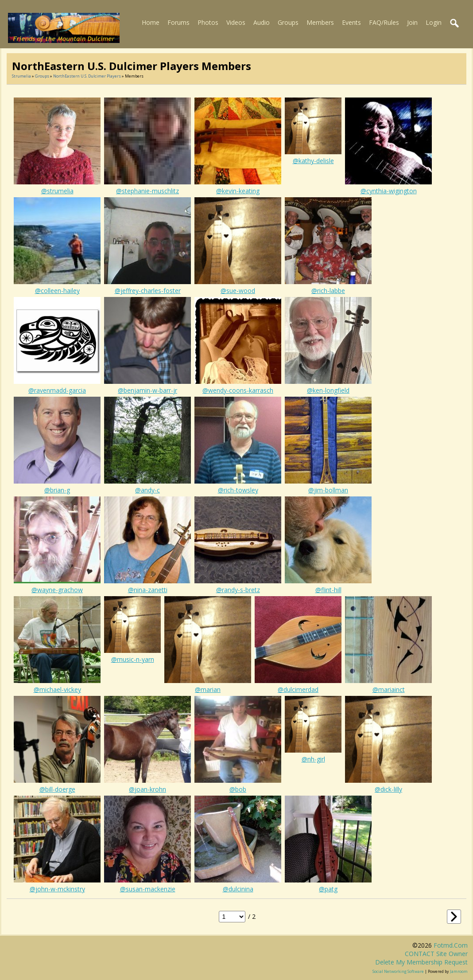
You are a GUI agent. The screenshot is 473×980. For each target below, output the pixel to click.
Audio (262, 22)
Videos (236, 22)
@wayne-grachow (57, 590)
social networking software (398, 971)
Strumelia (21, 76)
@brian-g (57, 490)
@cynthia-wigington (389, 191)
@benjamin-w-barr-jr (147, 390)
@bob (238, 789)
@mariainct (389, 689)
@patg (328, 889)
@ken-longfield (328, 390)
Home (151, 22)
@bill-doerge (57, 789)
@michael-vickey (57, 689)
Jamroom (459, 971)
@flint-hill (328, 590)
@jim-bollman (328, 490)
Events (351, 22)
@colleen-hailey (57, 291)
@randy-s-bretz (238, 590)
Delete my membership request (421, 962)
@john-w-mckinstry (57, 889)
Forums (178, 22)
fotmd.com (451, 945)
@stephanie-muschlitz (147, 191)
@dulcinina (238, 889)
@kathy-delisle (313, 161)
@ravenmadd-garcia (57, 390)
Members (320, 22)
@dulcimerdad (298, 689)
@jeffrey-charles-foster (148, 291)
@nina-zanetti (148, 590)
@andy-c (147, 490)
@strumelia (57, 191)
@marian (208, 689)
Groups (288, 22)
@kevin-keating (238, 191)
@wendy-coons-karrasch (238, 390)
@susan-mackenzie (148, 889)
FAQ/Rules (384, 22)
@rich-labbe (328, 291)
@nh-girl (313, 759)
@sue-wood (238, 291)
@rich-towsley (238, 490)
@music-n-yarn (133, 659)
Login (434, 22)
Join (412, 22)
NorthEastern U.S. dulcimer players (87, 76)
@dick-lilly (388, 789)
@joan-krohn (147, 789)
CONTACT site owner (436, 954)
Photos (208, 22)
